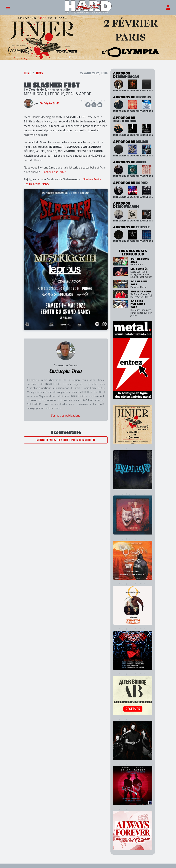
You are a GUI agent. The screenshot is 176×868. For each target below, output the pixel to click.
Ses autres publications (66, 412)
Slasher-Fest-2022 (54, 168)
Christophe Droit (49, 100)
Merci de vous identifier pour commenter (66, 436)
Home (27, 69)
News (40, 69)
